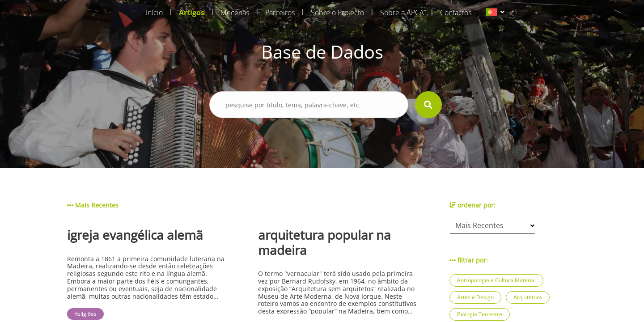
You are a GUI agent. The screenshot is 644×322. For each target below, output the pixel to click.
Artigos (192, 13)
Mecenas (235, 13)
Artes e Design (475, 297)
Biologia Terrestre (480, 314)
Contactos (456, 13)
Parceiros (280, 13)
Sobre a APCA (402, 13)
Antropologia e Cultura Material (496, 280)
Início (154, 13)
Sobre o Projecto (337, 13)
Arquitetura (528, 297)
